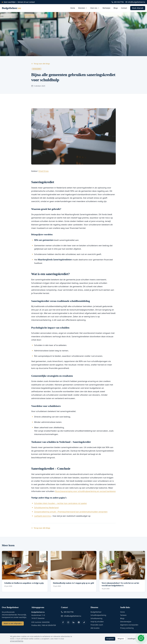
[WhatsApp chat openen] (141, 638)
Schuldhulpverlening (98, 615)
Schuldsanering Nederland (46, 508)
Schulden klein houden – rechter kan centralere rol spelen (61, 503)
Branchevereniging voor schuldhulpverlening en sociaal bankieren (86, 491)
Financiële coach (97, 625)
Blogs (116, 8)
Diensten (83, 8)
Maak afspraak (138, 8)
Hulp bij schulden (97, 622)
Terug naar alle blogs (41, 64)
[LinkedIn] (73, 622)
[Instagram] (68, 622)
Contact (124, 8)
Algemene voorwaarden (129, 625)
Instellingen (132, 639)
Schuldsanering (96, 618)
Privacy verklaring (127, 628)
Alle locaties (95, 628)
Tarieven (123, 615)
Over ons (95, 8)
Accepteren (110, 639)
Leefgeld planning (42, 516)
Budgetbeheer (96, 612)
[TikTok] (84, 622)
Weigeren (121, 639)
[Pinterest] (79, 622)
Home (73, 8)
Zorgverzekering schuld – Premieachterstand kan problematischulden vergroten (71, 512)
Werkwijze (106, 8)
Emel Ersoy (44, 171)
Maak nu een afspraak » (13, 623)
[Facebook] (63, 622)
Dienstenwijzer (126, 622)
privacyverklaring (17, 641)
